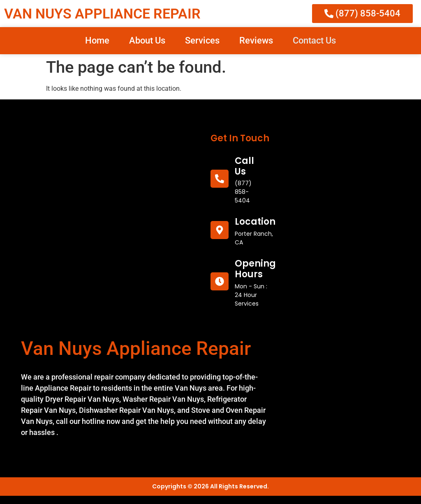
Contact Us (314, 40)
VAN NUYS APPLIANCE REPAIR (102, 14)
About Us (147, 40)
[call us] (220, 179)
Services (202, 40)
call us (244, 166)
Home (97, 40)
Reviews (256, 40)
